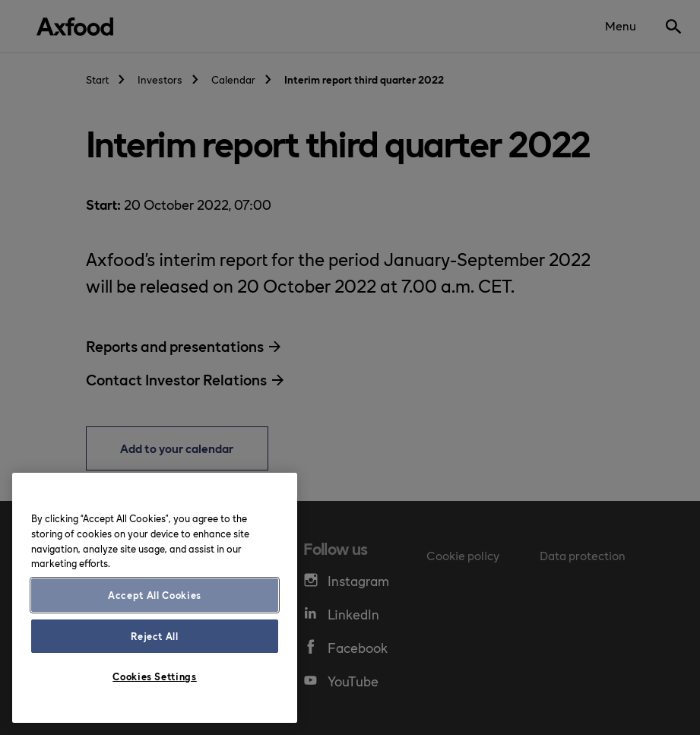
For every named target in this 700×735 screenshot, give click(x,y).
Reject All (155, 636)
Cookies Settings (155, 676)
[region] (155, 598)
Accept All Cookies (155, 595)
